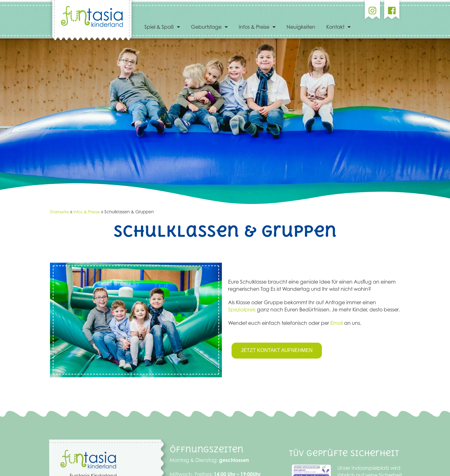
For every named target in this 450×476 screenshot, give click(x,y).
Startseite (60, 212)
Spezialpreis (242, 310)
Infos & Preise (257, 27)
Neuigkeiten (301, 27)
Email (337, 323)
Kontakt (338, 27)
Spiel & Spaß (162, 27)
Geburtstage (209, 27)
